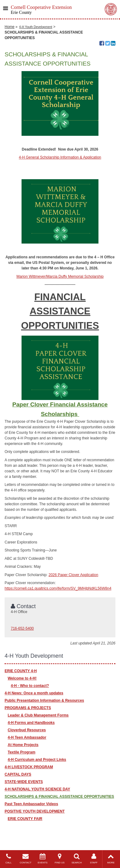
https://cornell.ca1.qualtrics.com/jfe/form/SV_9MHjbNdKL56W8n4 (58, 588)
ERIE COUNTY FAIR (25, 819)
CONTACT (25, 859)
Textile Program (22, 752)
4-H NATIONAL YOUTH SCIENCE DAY (37, 789)
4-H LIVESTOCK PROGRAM (29, 767)
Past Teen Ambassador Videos (31, 804)
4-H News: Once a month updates (34, 693)
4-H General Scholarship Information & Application (60, 157)
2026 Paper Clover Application (73, 575)
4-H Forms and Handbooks (31, 723)
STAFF (94, 859)
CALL (8, 859)
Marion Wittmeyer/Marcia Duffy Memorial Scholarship (60, 277)
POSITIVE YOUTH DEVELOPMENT (35, 811)
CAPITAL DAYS (18, 774)
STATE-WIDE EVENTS (24, 782)
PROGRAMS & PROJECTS (28, 708)
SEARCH (77, 859)
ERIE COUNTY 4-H (21, 671)
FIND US (60, 859)
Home (10, 27)
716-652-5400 (22, 628)
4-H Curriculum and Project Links (37, 760)
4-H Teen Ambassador (27, 737)
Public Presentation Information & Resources (44, 700)
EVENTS (43, 859)
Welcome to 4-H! (22, 678)
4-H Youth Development (36, 27)
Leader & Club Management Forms (38, 715)
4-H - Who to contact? (30, 686)
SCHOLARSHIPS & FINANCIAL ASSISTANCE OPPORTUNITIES (59, 797)
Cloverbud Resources (27, 730)
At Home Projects (23, 745)
